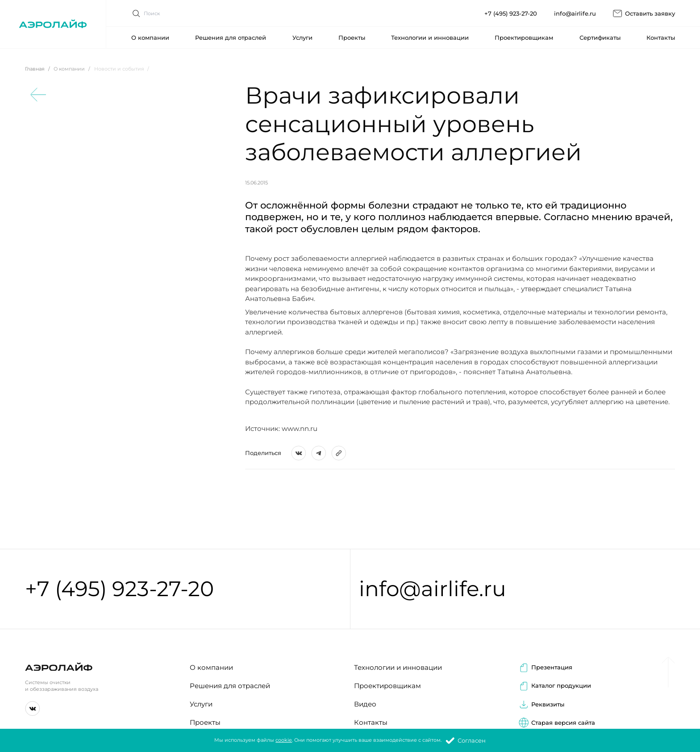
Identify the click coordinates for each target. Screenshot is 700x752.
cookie (284, 740)
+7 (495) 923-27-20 (119, 589)
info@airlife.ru (433, 589)
